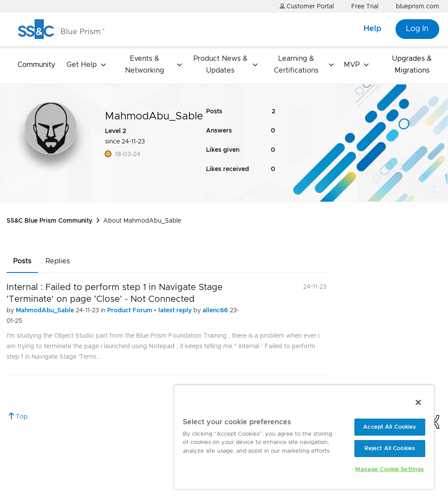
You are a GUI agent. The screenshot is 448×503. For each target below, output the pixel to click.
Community (36, 65)
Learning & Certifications (296, 65)
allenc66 (216, 311)
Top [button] (22, 417)
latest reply (176, 311)
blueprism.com (418, 7)
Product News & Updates (220, 65)
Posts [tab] (22, 261)
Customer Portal (307, 6)
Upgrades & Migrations (412, 65)
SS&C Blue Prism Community (49, 221)
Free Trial (365, 7)
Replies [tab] (58, 261)
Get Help (82, 65)
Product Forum (131, 311)
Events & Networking (145, 65)
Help (373, 29)
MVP (352, 65)
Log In (417, 29)
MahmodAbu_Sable (46, 311)
